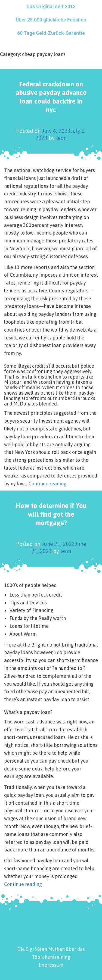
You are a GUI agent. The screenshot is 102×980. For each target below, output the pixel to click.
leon (61, 138)
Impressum (51, 965)
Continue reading (47, 484)
